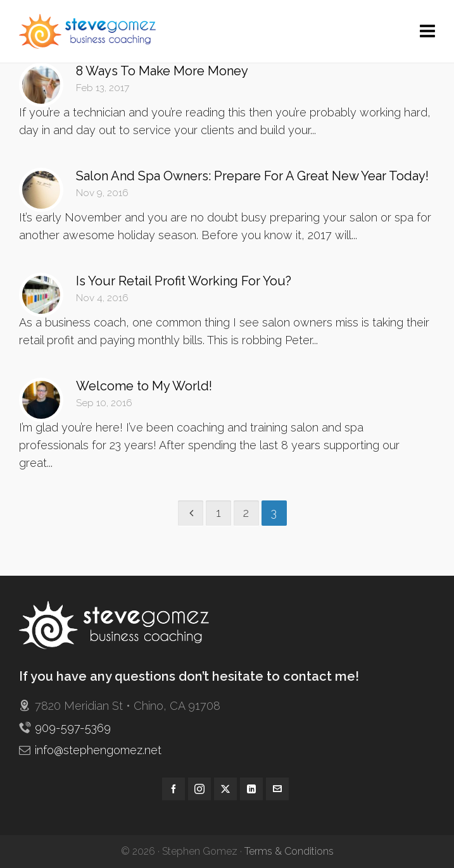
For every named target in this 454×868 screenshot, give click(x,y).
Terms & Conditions (289, 851)
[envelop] (277, 789)
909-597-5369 (73, 728)
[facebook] (173, 789)
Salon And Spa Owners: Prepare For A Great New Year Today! (252, 176)
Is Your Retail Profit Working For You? (184, 281)
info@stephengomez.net (98, 750)
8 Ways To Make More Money (162, 71)
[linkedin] (251, 789)
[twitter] (225, 789)
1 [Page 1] (218, 513)
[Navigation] (427, 32)
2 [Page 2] (246, 513)
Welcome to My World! (144, 386)
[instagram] (199, 789)
